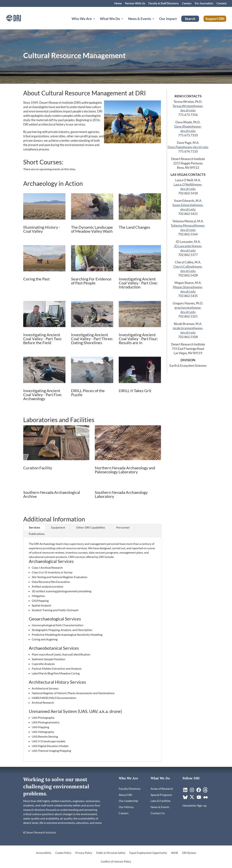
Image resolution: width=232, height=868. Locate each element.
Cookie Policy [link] (63, 853)
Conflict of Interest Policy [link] (116, 862)
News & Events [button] (140, 19)
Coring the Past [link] (36, 279)
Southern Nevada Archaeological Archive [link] (52, 494)
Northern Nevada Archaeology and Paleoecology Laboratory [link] (125, 470)
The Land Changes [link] (134, 227)
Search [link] (190, 19)
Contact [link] (222, 3)
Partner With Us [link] (135, 3)
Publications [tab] (37, 534)
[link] (17, 18)
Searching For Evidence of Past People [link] (91, 281)
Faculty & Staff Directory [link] (164, 3)
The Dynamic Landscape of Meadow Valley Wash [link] (92, 229)
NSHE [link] (175, 853)
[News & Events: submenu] (156, 23)
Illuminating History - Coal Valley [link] (42, 229)
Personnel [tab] (123, 527)
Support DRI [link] (215, 19)
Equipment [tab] (58, 527)
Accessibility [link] (44, 853)
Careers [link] (187, 3)
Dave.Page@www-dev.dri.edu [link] (188, 147)
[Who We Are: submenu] (97, 23)
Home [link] (118, 3)
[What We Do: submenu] (125, 23)
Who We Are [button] (82, 19)
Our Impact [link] (168, 19)
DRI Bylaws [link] (189, 853)
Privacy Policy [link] (84, 853)
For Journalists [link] (204, 3)
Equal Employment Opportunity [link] (148, 853)
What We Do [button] (110, 19)
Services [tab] (34, 527)
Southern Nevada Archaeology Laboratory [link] (121, 494)
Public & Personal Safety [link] (111, 853)
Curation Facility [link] (38, 468)
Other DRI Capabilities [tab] (91, 527)
